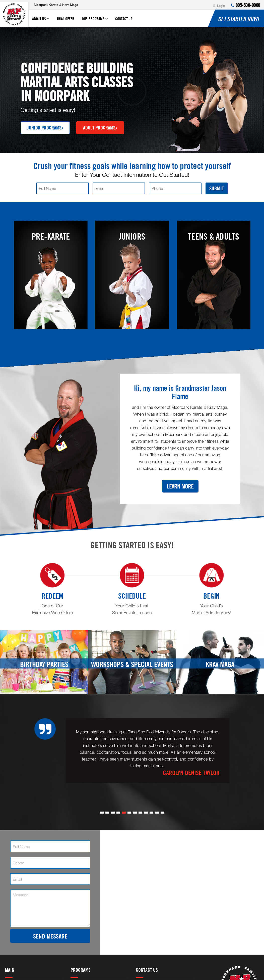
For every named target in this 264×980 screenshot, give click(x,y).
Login (219, 6)
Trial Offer (65, 19)
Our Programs (95, 21)
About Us (41, 21)
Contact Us (124, 19)
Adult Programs (100, 127)
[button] (102, 813)
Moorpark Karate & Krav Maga (56, 5)
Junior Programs (45, 127)
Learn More (180, 486)
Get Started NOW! (238, 19)
